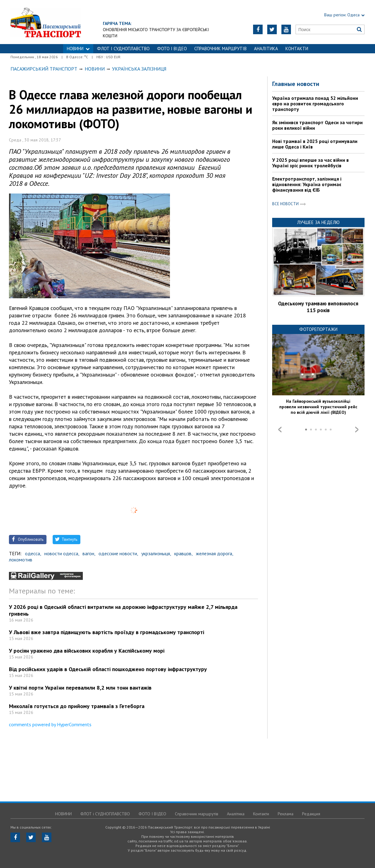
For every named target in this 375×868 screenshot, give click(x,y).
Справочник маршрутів (220, 49)
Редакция (311, 814)
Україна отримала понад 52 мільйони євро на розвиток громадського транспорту (315, 104)
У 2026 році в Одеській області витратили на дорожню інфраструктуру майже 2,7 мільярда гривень (123, 610)
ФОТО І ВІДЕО (172, 49)
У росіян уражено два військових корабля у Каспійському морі (87, 651)
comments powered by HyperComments (50, 724)
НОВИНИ (78, 49)
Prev (280, 430)
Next (357, 430)
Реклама (286, 814)
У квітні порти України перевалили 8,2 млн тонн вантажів (80, 688)
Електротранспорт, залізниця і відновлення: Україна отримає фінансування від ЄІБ (307, 184)
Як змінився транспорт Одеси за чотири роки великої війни (317, 125)
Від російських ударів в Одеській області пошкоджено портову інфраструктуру (108, 669)
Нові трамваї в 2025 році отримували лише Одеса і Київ (315, 144)
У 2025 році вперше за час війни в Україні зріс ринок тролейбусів (310, 163)
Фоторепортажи (318, 329)
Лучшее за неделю (318, 222)
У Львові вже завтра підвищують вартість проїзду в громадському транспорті (107, 632)
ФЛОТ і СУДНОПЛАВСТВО (123, 49)
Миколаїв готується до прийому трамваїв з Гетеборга (77, 706)
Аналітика (266, 49)
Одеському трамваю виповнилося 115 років (318, 307)
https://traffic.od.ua (60, 22)
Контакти (297, 49)
